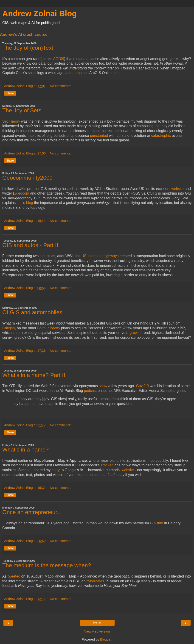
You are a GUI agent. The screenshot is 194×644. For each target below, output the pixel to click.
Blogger (106, 639)
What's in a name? (25, 450)
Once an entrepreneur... (32, 512)
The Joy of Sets (22, 110)
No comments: (60, 86)
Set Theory (11, 121)
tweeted (14, 576)
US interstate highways (100, 256)
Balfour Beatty (49, 328)
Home (97, 623)
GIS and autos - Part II (30, 245)
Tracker (107, 465)
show (103, 386)
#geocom (22, 193)
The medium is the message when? (47, 565)
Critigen (9, 328)
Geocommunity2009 (27, 178)
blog (30, 203)
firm (160, 523)
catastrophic (161, 136)
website (177, 189)
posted (78, 73)
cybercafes (95, 581)
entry (56, 470)
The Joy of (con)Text (28, 48)
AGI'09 (59, 59)
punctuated (99, 136)
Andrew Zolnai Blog (39, 14)
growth (135, 333)
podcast (90, 391)
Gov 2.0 (142, 386)
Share (10, 93)
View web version (97, 631)
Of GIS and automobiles (32, 312)
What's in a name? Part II (34, 375)
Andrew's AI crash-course (24, 34)
